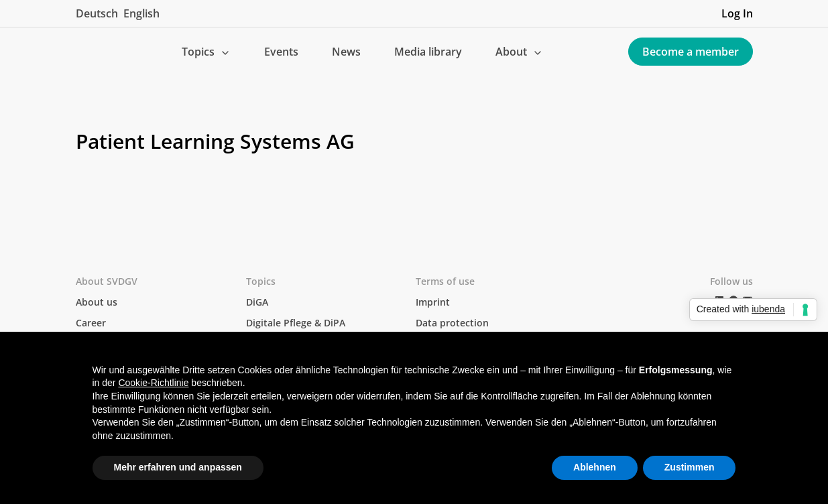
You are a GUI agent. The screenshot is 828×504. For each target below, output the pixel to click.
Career (91, 323)
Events (281, 52)
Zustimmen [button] (690, 467)
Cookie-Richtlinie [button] (153, 383)
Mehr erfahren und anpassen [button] (178, 467)
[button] (206, 52)
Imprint (433, 302)
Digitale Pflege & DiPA (296, 323)
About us (97, 302)
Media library (428, 52)
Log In (737, 13)
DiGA (257, 302)
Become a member (691, 52)
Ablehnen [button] (595, 467)
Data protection (452, 323)
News (346, 52)
